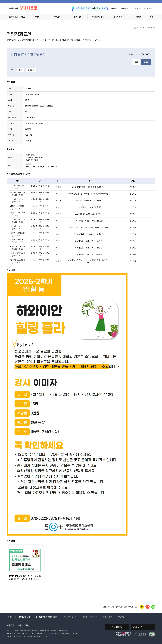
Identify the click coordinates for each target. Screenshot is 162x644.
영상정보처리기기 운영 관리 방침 (47, 617)
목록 (136, 62)
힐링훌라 (31, 70)
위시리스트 (131, 54)
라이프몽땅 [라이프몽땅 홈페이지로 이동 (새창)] (114, 8)
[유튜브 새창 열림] (148, 608)
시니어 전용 (118, 17)
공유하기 (146, 54)
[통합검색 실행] (152, 17)
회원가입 (149, 8)
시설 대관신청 (117, 627)
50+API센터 (122, 617)
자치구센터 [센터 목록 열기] (125, 8)
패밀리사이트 (138, 627)
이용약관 (9, 617)
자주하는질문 (108, 617)
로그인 (137, 8)
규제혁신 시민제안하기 (93, 617)
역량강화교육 (151, 27)
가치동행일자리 (98, 17)
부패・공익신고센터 (73, 617)
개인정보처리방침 (24, 617)
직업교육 (57, 17)
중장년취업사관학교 (17, 17)
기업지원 (138, 17)
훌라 (21, 70)
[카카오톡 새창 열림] (142, 608)
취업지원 (77, 17)
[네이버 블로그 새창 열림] (153, 608)
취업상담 (37, 17)
